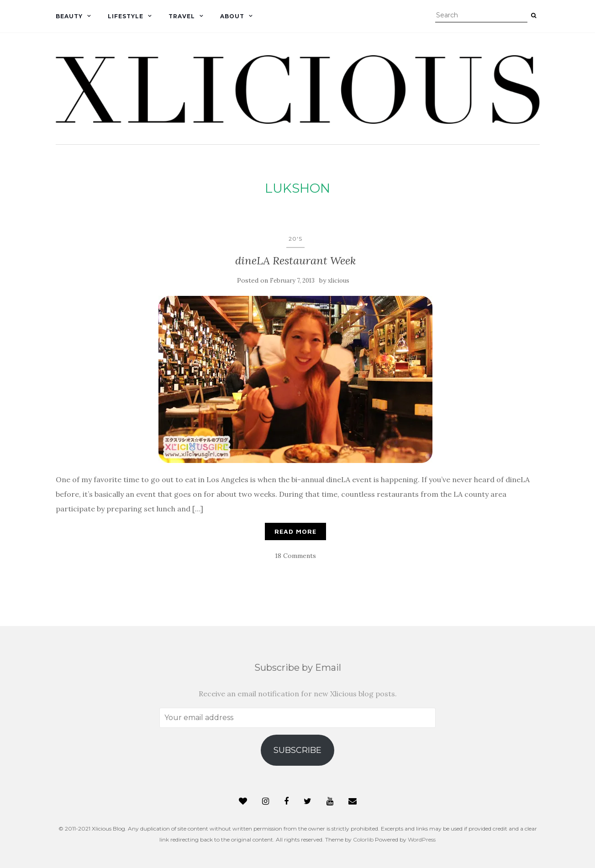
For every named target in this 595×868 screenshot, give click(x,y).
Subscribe (297, 750)
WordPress (422, 839)
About (232, 16)
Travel (182, 16)
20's (295, 239)
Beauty (69, 16)
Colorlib (363, 839)
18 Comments (295, 556)
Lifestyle (126, 16)
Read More (295, 531)
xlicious (339, 281)
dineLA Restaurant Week (295, 260)
